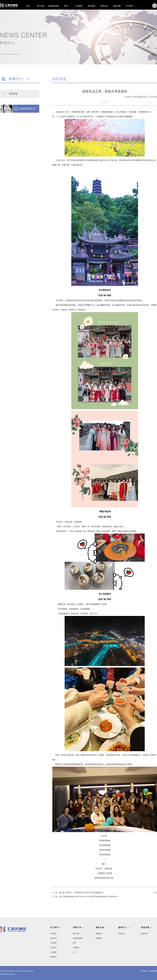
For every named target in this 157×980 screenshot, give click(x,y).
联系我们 (53, 957)
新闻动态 (104, 6)
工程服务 (79, 6)
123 (74, 952)
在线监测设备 (53, 6)
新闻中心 (123, 928)
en (155, 6)
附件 (66, 6)
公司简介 (53, 934)
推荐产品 (77, 928)
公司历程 (53, 943)
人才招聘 (53, 952)
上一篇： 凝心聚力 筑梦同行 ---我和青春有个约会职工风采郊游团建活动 (78, 893)
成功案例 (91, 6)
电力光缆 (41, 6)
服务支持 (100, 928)
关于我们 (129, 6)
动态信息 (13, 94)
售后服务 (99, 938)
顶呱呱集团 (153, 971)
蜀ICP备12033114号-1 (7, 974)
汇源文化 (53, 948)
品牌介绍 (53, 938)
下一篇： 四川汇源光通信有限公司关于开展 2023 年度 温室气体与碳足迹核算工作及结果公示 (85, 897)
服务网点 (99, 934)
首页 (28, 6)
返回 (155, 893)
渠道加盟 (117, 6)
